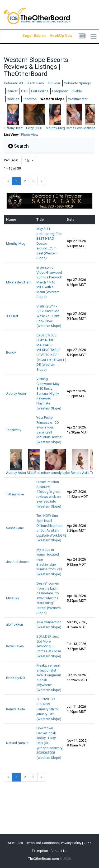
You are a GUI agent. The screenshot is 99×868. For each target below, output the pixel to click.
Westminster (78, 99)
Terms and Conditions (42, 843)
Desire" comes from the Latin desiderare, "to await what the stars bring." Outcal (49, 598)
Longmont (60, 91)
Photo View (30, 135)
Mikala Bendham (19, 282)
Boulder (54, 83)
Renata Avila (15, 709)
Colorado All (13, 83)
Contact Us (59, 851)
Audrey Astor (16, 394)
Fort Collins (40, 91)
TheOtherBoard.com (44, 859)
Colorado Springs (77, 83)
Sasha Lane (15, 528)
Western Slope (52, 99)
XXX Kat (12, 316)
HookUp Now (55, 36)
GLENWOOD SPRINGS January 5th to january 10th (49, 709)
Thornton (30, 99)
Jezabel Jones (17, 562)
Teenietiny (14, 430)
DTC (24, 91)
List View (11, 135)
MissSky (13, 598)
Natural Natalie (17, 743)
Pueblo (77, 91)
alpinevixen (15, 625)
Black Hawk (36, 83)
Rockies (13, 99)
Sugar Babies (28, 36)
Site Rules (15, 843)
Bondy (11, 352)
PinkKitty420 (15, 678)
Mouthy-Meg (16, 243)
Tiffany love (15, 494)
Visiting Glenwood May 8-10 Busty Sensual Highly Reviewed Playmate (49, 393)
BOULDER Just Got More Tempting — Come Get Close (49, 646)
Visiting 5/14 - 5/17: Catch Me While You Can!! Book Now (49, 316)
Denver (12, 91)
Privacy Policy (71, 843)
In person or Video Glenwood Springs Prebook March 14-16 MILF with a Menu (49, 282)
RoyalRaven (15, 646)
